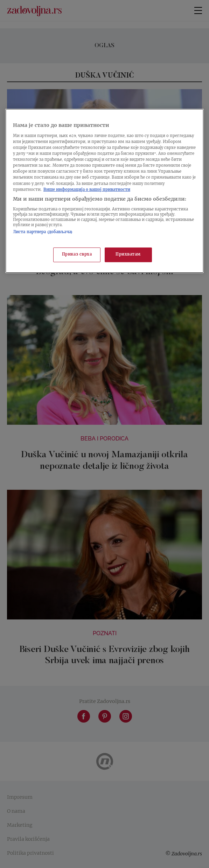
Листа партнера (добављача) (43, 232)
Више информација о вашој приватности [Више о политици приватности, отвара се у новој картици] (87, 190)
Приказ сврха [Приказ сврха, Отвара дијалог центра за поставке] (77, 255)
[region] (104, 191)
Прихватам (128, 255)
